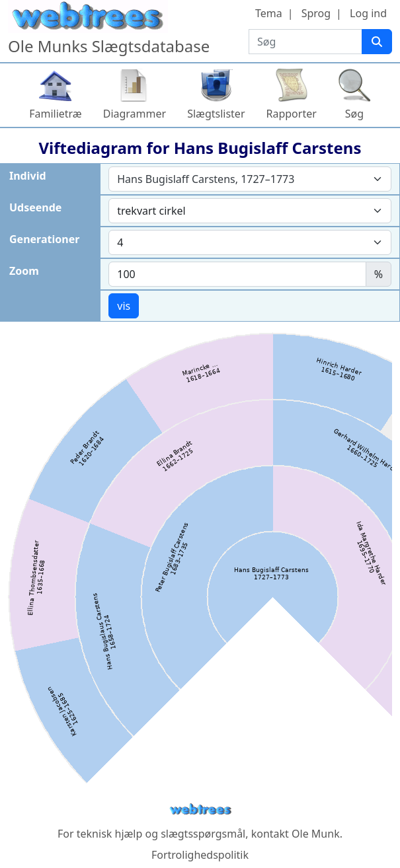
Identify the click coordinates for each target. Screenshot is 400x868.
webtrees (200, 810)
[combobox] (250, 179)
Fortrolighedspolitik (200, 855)
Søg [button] (354, 114)
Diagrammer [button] (135, 114)
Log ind (368, 13)
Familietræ (56, 114)
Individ (28, 176)
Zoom (24, 271)
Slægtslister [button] (216, 114)
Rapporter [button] (292, 114)
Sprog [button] (316, 13)
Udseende (35, 207)
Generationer (44, 239)
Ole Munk (316, 834)
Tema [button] (269, 13)
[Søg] (377, 42)
